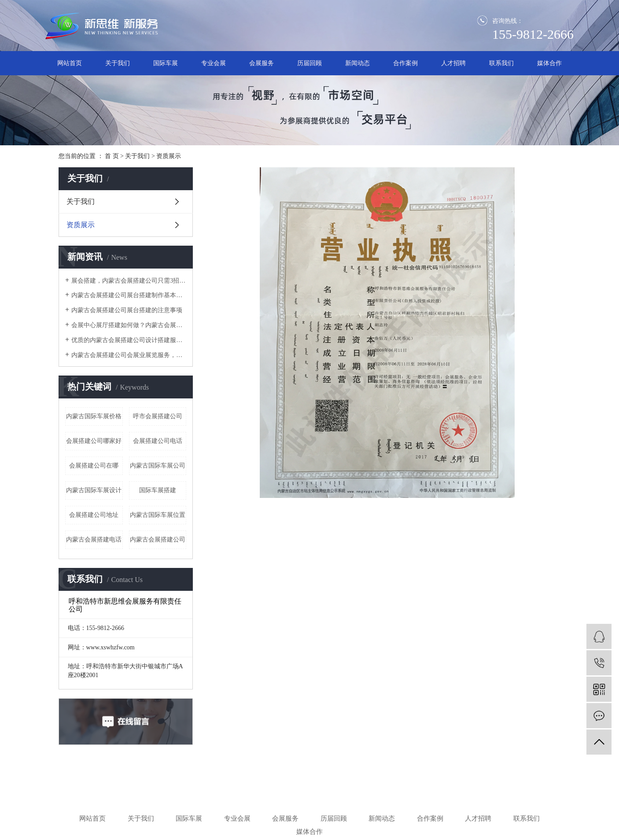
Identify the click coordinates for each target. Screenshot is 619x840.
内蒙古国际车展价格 (94, 416)
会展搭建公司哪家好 (94, 441)
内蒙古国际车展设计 (94, 490)
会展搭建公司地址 (94, 515)
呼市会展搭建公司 (158, 416)
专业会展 (214, 63)
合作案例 (405, 63)
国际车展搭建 (158, 490)
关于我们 (118, 63)
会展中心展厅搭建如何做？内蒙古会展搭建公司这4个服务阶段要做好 (129, 325)
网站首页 (70, 63)
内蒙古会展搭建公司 (158, 540)
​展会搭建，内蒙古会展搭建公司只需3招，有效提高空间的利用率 (129, 281)
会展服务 (262, 63)
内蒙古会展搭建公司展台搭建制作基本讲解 (129, 295)
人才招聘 (453, 63)
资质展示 (81, 225)
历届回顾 (309, 63)
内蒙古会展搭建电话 (94, 540)
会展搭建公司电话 (158, 441)
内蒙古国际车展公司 (158, 466)
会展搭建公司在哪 (94, 466)
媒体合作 (549, 63)
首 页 (112, 156)
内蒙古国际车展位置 (158, 515)
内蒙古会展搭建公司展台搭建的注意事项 (127, 310)
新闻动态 (357, 63)
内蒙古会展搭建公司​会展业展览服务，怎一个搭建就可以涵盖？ (129, 355)
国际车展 (166, 63)
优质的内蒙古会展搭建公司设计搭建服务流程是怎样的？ (129, 340)
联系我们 (501, 63)
